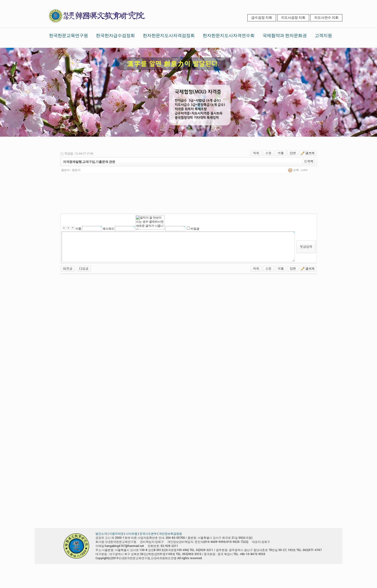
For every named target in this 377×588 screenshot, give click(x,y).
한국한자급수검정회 (115, 35)
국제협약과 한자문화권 (285, 35)
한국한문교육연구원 (69, 35)
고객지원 (323, 35)
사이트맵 (132, 534)
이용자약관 (116, 534)
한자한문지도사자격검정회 (169, 35)
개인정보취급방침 (170, 534)
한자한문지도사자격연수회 (229, 35)
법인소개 (101, 534)
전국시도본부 (148, 534)
